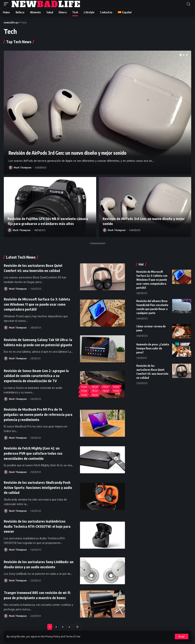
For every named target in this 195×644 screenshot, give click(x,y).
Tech (84, 386)
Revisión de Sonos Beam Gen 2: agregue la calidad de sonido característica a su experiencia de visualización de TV (38, 376)
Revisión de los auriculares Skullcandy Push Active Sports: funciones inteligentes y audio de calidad (35, 487)
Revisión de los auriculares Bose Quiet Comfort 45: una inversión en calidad (35, 268)
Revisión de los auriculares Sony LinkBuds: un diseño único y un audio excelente (39, 563)
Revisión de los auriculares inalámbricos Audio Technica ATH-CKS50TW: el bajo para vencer (37, 525)
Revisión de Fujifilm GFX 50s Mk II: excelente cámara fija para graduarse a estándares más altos (48, 221)
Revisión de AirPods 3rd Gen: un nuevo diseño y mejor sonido (80, 152)
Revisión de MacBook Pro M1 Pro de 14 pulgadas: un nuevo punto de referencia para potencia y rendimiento (36, 414)
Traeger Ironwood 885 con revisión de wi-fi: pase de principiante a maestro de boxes (39, 593)
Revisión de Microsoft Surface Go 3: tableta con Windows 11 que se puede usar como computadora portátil (38, 304)
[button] (181, 55)
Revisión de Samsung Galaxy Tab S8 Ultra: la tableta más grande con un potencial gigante (38, 342)
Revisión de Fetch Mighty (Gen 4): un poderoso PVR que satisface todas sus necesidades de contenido (35, 453)
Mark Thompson (23, 167)
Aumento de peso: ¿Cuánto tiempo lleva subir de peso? (153, 348)
